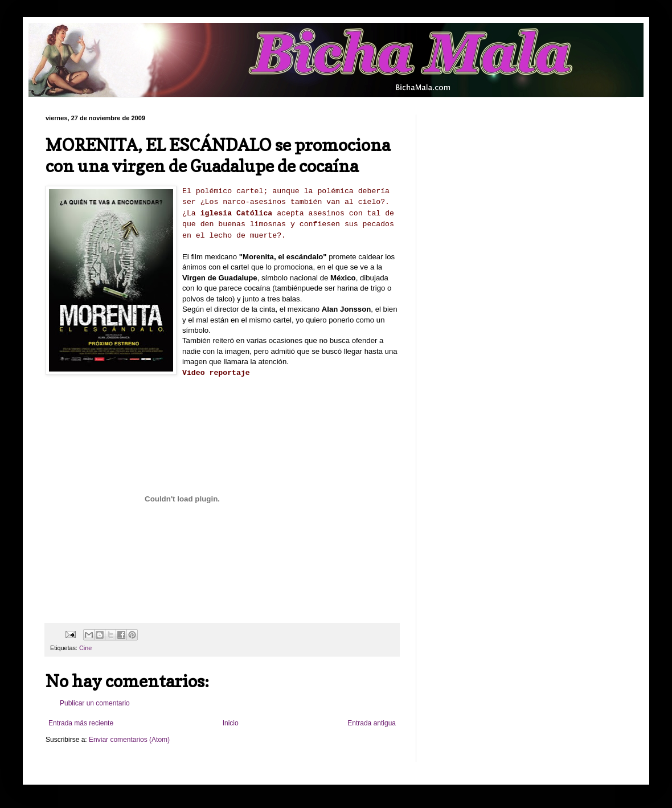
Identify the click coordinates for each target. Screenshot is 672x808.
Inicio (231, 723)
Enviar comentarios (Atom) (129, 740)
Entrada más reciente (81, 723)
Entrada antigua (372, 723)
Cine (85, 648)
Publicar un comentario (95, 703)
